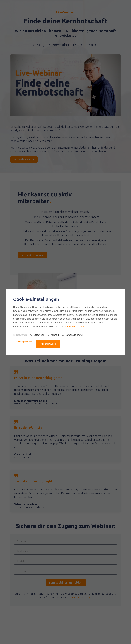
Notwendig (20, 335)
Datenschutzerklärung (75, 327)
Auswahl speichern (23, 342)
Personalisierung (72, 335)
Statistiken (37, 335)
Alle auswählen (49, 344)
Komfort (53, 335)
